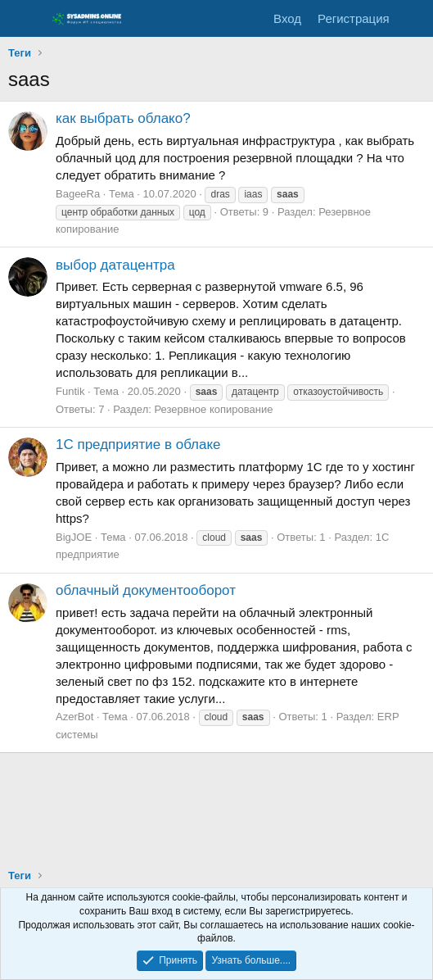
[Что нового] (414, 18)
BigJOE (74, 537)
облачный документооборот (146, 590)
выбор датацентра (115, 265)
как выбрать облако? (123, 118)
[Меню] (23, 19)
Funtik (70, 391)
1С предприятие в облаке (138, 445)
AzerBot (74, 717)
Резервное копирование (213, 409)
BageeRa (78, 194)
